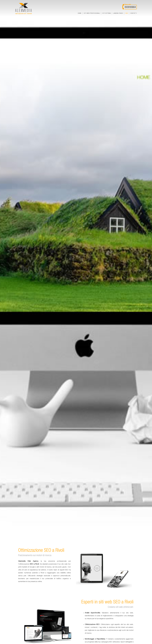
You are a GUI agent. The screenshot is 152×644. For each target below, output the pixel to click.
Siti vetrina (107, 13)
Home (80, 13)
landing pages (118, 13)
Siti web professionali (92, 13)
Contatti (134, 13)
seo (127, 13)
